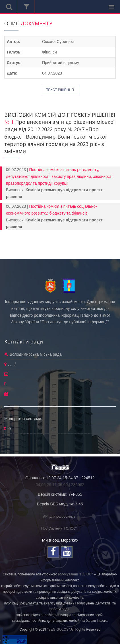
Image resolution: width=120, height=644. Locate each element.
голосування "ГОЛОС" (76, 574)
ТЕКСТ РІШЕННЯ (60, 90)
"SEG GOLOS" (58, 629)
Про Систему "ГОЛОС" (59, 528)
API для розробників (59, 517)
